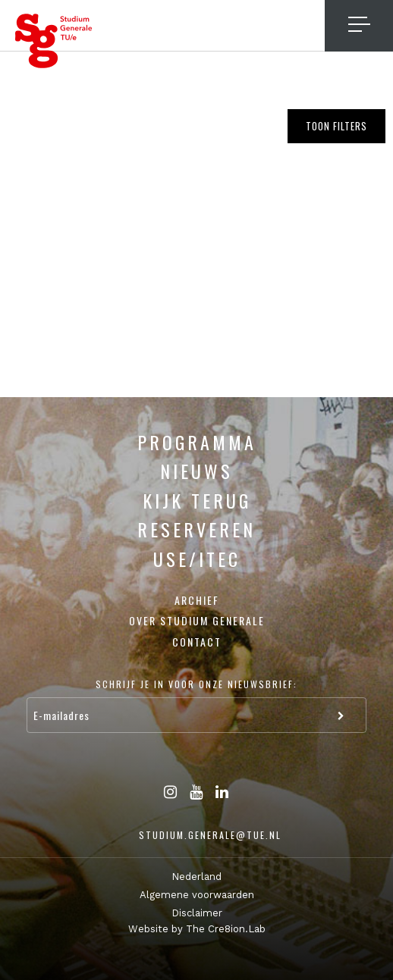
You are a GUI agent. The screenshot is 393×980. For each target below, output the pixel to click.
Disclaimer (197, 913)
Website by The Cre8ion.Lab (197, 929)
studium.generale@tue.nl (210, 835)
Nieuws (196, 471)
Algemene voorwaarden (197, 895)
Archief (197, 600)
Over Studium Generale (197, 620)
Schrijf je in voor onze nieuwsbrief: (196, 684)
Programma (197, 442)
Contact (197, 642)
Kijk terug (197, 500)
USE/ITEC (197, 559)
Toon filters (336, 126)
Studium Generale (54, 41)
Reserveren (196, 529)
